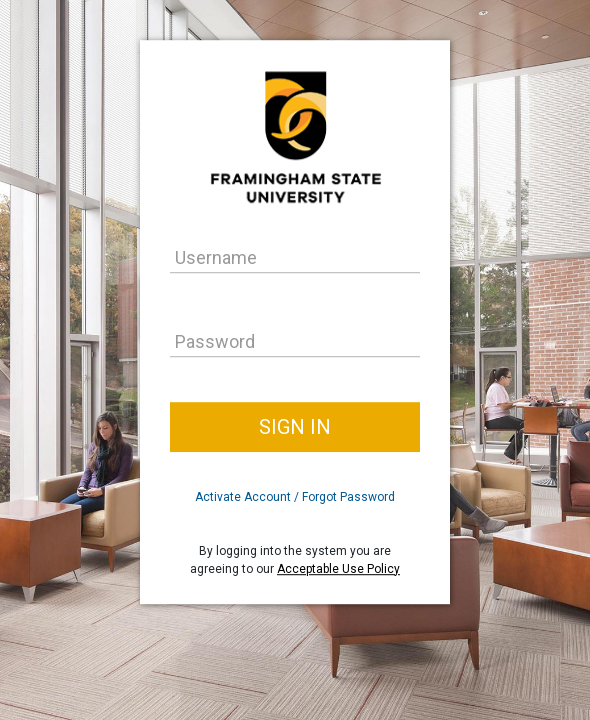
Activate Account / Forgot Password (295, 497)
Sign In (295, 427)
